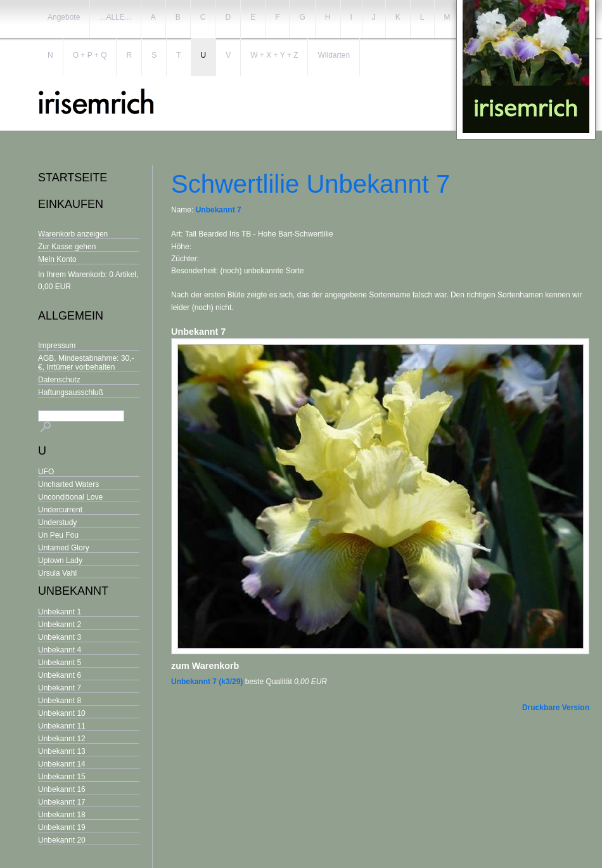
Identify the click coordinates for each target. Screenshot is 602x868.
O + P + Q (90, 55)
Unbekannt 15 (62, 777)
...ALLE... (115, 17)
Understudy (57, 522)
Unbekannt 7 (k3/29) (207, 682)
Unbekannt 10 (62, 713)
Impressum (57, 346)
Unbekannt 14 (62, 764)
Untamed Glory (64, 548)
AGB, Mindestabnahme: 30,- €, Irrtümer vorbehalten (86, 363)
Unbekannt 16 (62, 789)
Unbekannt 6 (60, 675)
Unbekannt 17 (62, 802)
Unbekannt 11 (62, 726)
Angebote (64, 17)
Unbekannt (73, 591)
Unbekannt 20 (62, 840)
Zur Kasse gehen (67, 247)
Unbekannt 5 (60, 663)
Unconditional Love (70, 497)
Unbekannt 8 (60, 701)
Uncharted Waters (68, 484)
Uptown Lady (60, 560)
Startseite (73, 178)
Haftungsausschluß (71, 392)
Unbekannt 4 (60, 650)
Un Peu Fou (58, 535)
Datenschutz (59, 380)
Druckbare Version (556, 708)
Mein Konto (57, 259)
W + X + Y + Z (274, 55)
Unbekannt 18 (62, 815)
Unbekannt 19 (62, 827)
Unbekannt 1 (60, 612)
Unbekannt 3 (60, 637)
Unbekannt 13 (62, 751)
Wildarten (334, 55)
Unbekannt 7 (60, 688)
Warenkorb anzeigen (73, 234)
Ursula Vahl (57, 573)
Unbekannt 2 (60, 625)
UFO (46, 472)
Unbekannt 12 (62, 739)
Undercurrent (60, 510)
